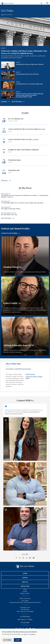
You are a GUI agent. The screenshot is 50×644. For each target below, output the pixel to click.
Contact (25, 578)
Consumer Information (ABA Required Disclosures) (25, 602)
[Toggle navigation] (47, 3)
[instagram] (20, 558)
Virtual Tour (25, 586)
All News (4, 102)
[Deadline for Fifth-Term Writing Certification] (25, 152)
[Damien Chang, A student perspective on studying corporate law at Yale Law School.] (25, 256)
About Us (25, 582)
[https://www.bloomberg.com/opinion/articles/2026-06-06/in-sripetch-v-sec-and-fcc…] (25, 196)
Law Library (25, 600)
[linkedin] (23, 558)
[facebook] (27, 558)
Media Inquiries (30, 374)
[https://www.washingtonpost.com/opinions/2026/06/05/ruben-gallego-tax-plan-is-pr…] (25, 214)
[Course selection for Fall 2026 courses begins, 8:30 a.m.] (25, 131)
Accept (18, 640)
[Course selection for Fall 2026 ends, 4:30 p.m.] (25, 142)
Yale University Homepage (25, 611)
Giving (25, 573)
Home (3, 15)
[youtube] (34, 558)
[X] (16, 558)
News (25, 589)
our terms (32, 634)
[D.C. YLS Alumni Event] (25, 121)
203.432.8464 (10, 369)
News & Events (9, 15)
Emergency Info (25, 607)
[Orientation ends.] (25, 173)
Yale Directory (25, 609)
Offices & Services (25, 598)
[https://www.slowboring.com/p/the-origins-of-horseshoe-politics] (25, 208)
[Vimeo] (30, 558)
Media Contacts (25, 593)
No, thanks (7, 640)
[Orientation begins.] (25, 162)
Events (25, 591)
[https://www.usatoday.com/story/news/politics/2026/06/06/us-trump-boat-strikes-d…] (25, 202)
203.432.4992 (25, 622)
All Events (5, 181)
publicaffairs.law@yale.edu (23, 369)
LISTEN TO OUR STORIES (9, 233)
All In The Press (17, 102)
